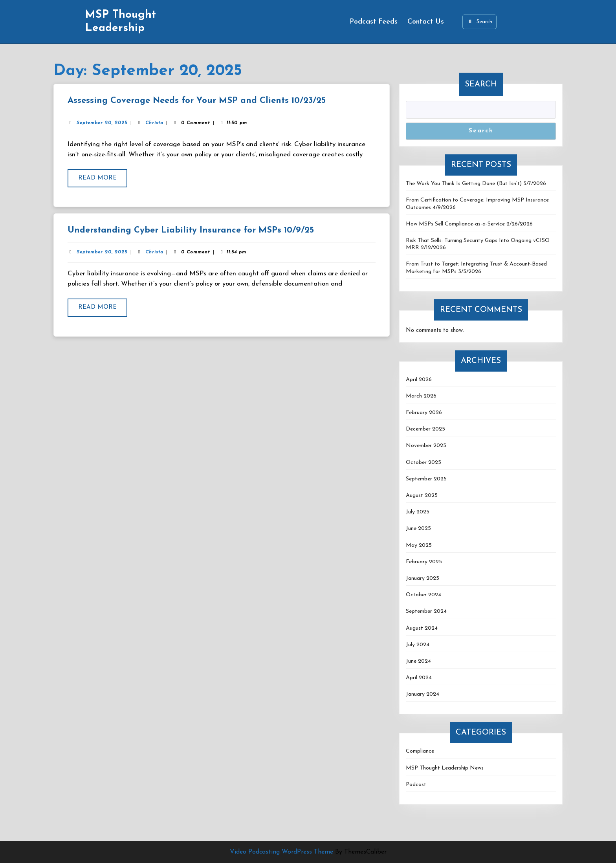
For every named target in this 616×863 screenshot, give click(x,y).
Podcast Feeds (374, 22)
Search (479, 22)
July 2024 (418, 645)
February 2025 (424, 562)
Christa (154, 123)
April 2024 (419, 678)
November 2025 (426, 446)
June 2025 (418, 529)
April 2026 (419, 380)
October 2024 (423, 595)
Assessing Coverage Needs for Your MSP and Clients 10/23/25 (197, 101)
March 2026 (421, 396)
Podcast (416, 785)
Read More (103, 181)
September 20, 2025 (102, 123)
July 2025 (418, 512)
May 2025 (419, 545)
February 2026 (424, 413)
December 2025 (425, 429)
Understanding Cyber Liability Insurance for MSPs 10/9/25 (191, 230)
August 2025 (422, 496)
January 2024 (423, 694)
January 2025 (423, 578)
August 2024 (422, 628)
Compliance (420, 751)
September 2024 (426, 611)
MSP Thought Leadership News (445, 768)
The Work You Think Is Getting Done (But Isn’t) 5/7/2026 (476, 184)
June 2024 (418, 661)
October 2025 (423, 463)
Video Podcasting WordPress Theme (281, 852)
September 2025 (426, 479)
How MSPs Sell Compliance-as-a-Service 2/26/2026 (469, 224)
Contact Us (426, 22)
